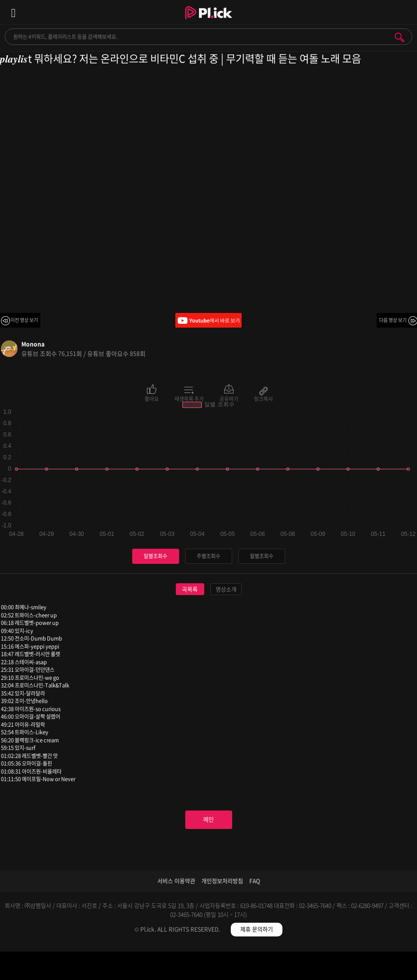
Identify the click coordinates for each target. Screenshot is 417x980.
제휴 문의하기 (257, 929)
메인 (208, 820)
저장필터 (261, 967)
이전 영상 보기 (24, 320)
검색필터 (157, 967)
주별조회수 (208, 556)
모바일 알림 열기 (405, 12)
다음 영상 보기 (393, 320)
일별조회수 (155, 556)
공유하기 (229, 398)
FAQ (255, 881)
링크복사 (263, 398)
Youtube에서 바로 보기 (208, 320)
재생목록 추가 (189, 398)
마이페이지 (365, 967)
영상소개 (226, 589)
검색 (399, 37)
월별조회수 (262, 556)
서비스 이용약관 (176, 881)
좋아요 (152, 398)
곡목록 (190, 589)
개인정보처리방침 (222, 881)
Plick (209, 21)
